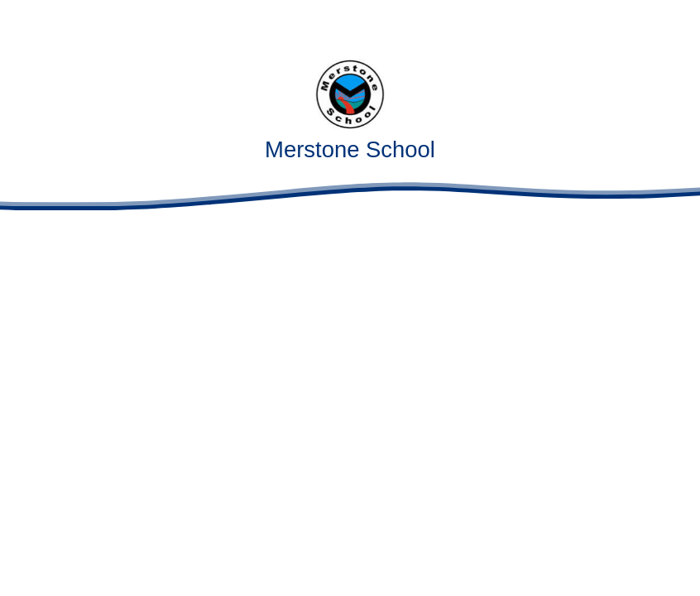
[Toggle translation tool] (629, 23)
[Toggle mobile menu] (677, 23)
